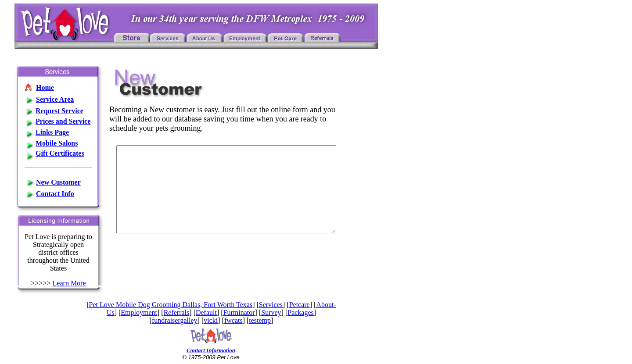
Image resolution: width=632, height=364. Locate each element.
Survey (271, 312)
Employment (139, 312)
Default (206, 312)
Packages (301, 312)
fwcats (233, 320)
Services (271, 305)
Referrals (177, 312)
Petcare (300, 305)
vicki (211, 320)
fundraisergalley (175, 320)
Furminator (239, 312)
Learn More (69, 283)
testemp (260, 320)
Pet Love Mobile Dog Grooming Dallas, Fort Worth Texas (171, 305)
